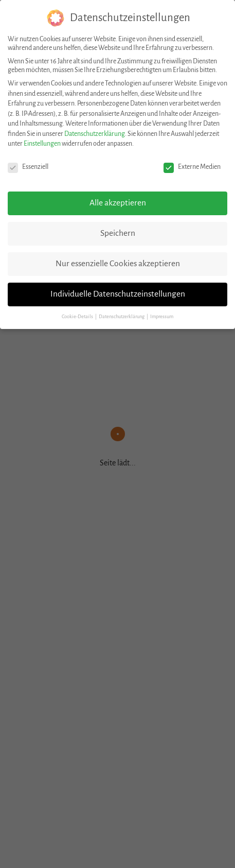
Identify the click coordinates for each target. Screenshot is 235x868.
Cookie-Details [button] (78, 317)
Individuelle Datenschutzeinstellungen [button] (118, 294)
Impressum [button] (162, 317)
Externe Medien (192, 167)
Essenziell (28, 167)
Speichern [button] (118, 233)
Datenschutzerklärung (95, 134)
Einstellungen (42, 144)
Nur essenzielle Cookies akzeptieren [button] (118, 264)
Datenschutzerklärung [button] (122, 317)
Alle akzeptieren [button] (118, 203)
